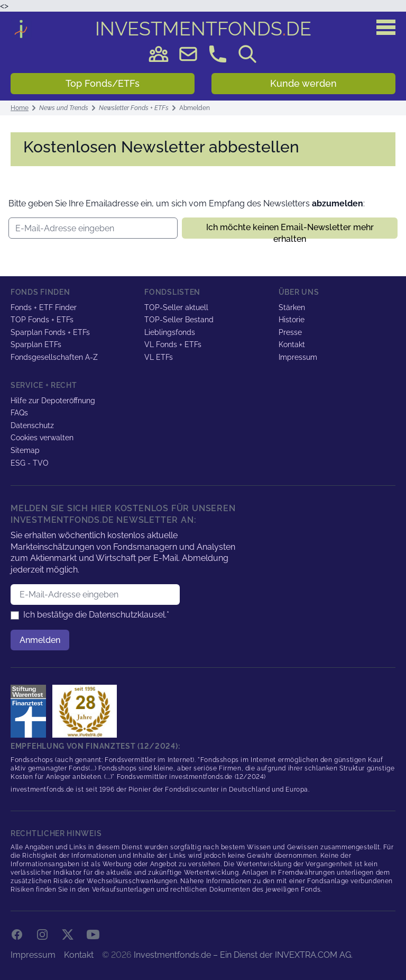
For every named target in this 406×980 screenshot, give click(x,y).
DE (203, 29)
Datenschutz (32, 425)
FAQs (19, 413)
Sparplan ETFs (36, 344)
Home (20, 108)
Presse (290, 332)
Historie (292, 320)
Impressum (298, 357)
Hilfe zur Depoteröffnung (53, 401)
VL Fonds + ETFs (173, 344)
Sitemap (25, 450)
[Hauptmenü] (386, 28)
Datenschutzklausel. (128, 615)
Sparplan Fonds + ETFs (50, 332)
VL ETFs (159, 357)
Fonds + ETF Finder (44, 307)
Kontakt (292, 344)
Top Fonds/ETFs (103, 83)
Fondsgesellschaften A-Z (54, 357)
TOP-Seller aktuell (176, 307)
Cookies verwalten (42, 438)
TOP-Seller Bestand (179, 320)
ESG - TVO (30, 463)
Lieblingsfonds (170, 332)
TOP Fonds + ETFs (42, 320)
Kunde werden (303, 83)
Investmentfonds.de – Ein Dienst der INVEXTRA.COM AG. (243, 955)
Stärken (292, 307)
